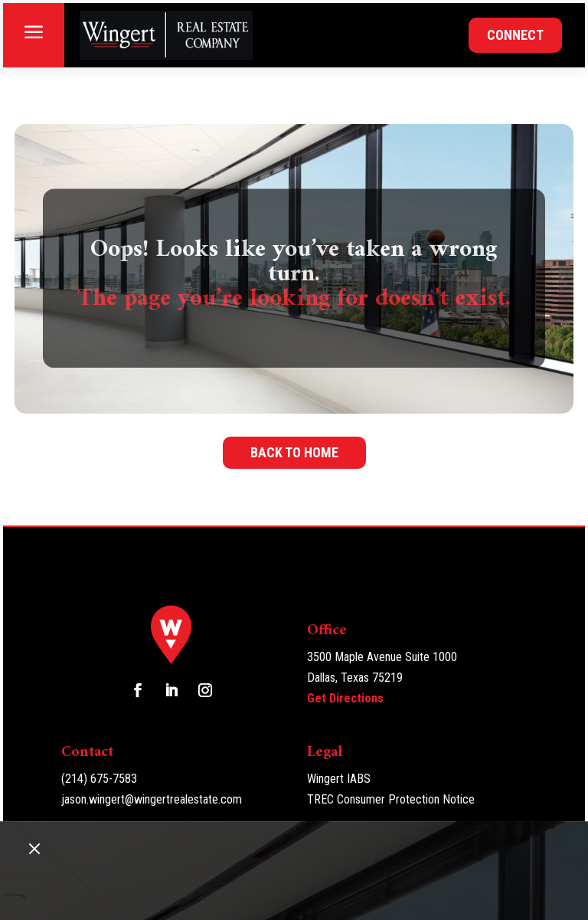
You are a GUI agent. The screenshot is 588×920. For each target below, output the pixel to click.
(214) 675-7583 (99, 779)
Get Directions (345, 698)
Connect (515, 35)
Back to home (294, 452)
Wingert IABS (339, 779)
